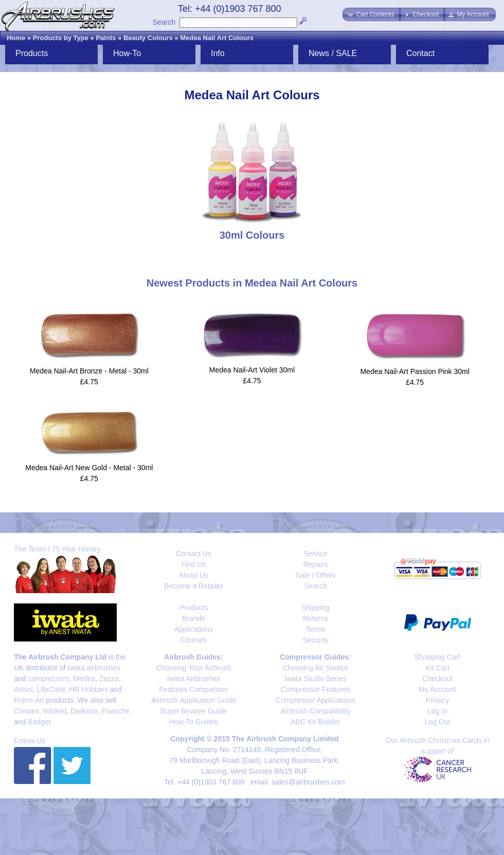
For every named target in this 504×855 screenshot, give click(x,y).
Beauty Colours (148, 38)
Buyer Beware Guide (194, 711)
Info (218, 53)
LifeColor (51, 689)
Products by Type (61, 38)
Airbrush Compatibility (315, 711)
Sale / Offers (316, 575)
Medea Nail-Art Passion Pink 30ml (415, 371)
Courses (193, 640)
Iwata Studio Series (316, 679)
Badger (39, 722)
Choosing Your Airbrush (193, 668)
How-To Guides (194, 722)
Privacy (438, 700)
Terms (315, 629)
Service (316, 554)
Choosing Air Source (316, 668)
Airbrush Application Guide (194, 700)
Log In (437, 711)
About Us (194, 575)
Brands (193, 618)
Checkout (437, 679)
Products (32, 53)
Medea (84, 679)
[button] (372, 14)
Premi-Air (29, 700)
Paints (106, 38)
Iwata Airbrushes (194, 679)
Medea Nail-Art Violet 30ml (252, 370)
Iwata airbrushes (94, 668)
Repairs (315, 564)
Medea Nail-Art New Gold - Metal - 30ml (89, 468)
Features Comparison (194, 689)
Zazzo (109, 679)
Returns (316, 618)
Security (316, 640)
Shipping (316, 608)
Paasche (115, 711)
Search (164, 22)
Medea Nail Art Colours (217, 38)
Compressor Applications (316, 700)
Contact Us (194, 554)
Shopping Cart (438, 657)
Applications (194, 629)
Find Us (193, 564)
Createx (26, 711)
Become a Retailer (194, 586)
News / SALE (333, 53)
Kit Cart (437, 668)
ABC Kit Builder (315, 722)
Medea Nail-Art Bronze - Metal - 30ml (89, 371)
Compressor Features (316, 689)
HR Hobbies (88, 689)
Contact (420, 53)
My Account (437, 689)
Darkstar (84, 711)
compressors (48, 679)
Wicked (55, 711)
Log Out (438, 722)
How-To (127, 53)
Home (16, 38)
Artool (23, 689)
